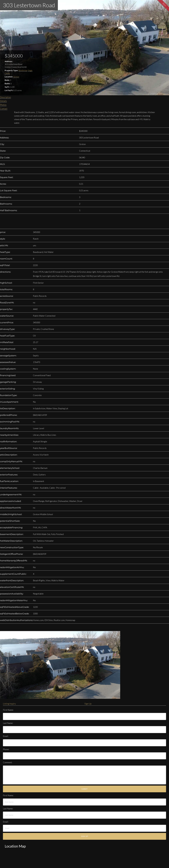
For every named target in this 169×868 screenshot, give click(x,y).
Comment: (8, 762)
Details (3, 101)
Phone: (6, 749)
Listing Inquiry (9, 704)
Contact (4, 109)
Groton (16, 77)
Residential (23, 70)
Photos (3, 105)
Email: (6, 736)
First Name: (8, 710)
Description (5, 97)
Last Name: (8, 723)
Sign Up (88, 704)
